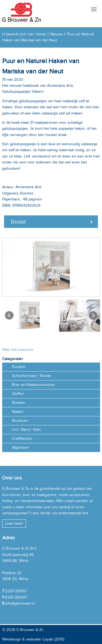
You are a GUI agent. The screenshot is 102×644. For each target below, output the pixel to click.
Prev (9, 315)
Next (93, 315)
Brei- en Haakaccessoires (33, 385)
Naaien (18, 412)
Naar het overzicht (18, 350)
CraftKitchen (22, 439)
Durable (19, 367)
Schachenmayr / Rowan (32, 376)
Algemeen (21, 448)
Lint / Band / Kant (26, 430)
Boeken (18, 403)
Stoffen (18, 394)
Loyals (48, 639)
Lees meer (14, 523)
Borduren (20, 421)
